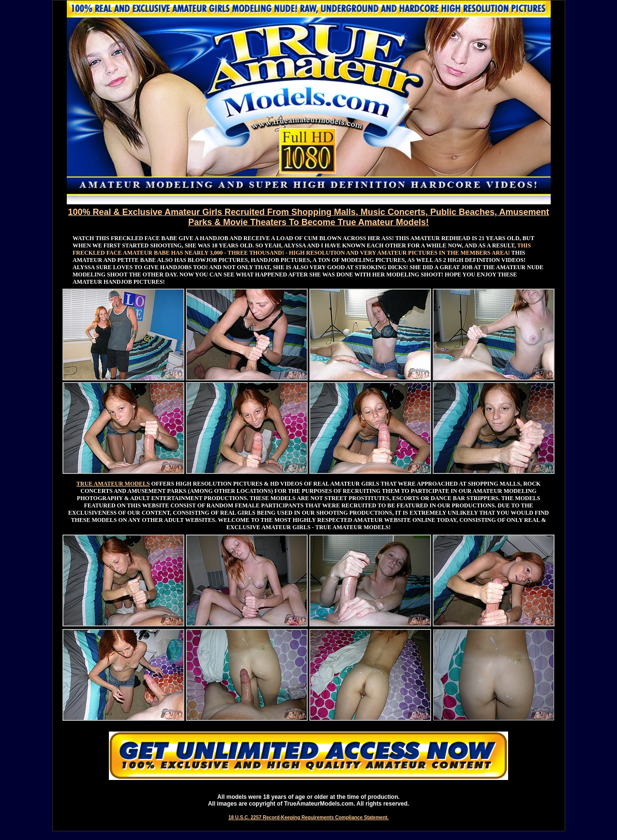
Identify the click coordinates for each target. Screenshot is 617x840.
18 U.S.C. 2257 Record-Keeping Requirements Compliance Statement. (308, 817)
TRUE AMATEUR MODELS (113, 484)
